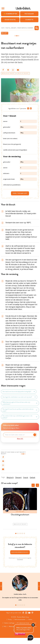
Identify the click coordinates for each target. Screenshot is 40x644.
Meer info (20, 439)
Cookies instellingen (9, 623)
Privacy (10, 620)
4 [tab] (22, 533)
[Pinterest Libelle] (32, 613)
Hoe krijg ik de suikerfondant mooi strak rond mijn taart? (19, 397)
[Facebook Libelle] (23, 613)
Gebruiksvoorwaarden (20, 620)
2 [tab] (18, 533)
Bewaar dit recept (8, 73)
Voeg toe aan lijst (20, 193)
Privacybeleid (20, 559)
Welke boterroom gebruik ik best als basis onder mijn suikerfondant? (20, 403)
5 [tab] (24, 533)
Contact (34, 623)
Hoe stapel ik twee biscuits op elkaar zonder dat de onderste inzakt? (20, 410)
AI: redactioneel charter (23, 623)
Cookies (30, 620)
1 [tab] (16, 533)
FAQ (5, 626)
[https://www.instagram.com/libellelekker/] (26, 613)
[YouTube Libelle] (29, 613)
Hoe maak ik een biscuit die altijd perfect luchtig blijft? (19, 391)
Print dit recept (23, 73)
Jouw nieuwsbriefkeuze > (20, 552)
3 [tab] (20, 533)
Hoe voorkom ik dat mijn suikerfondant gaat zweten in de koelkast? (20, 417)
